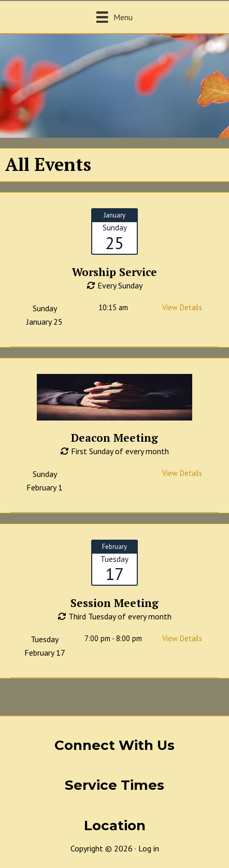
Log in (149, 848)
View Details (182, 307)
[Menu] (114, 17)
